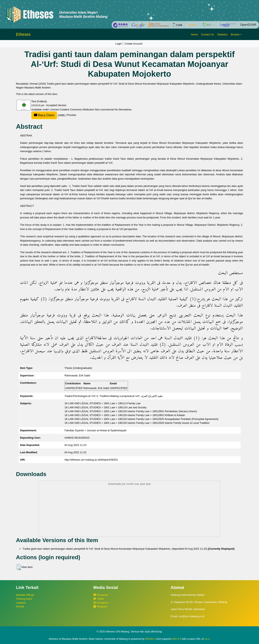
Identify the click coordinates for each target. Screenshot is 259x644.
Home (194, 34)
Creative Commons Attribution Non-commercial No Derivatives (96, 110)
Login (119, 44)
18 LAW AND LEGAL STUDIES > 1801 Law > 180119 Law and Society (105, 407)
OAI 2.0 (177, 639)
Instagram (101, 603)
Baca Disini (44, 115)
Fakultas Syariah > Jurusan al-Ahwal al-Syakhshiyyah (96, 430)
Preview (72, 115)
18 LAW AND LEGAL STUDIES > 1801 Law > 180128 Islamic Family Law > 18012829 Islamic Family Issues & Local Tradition (137, 423)
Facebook (101, 595)
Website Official (25, 595)
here (207, 639)
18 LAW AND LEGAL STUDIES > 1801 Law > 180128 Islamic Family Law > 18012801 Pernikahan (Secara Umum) (131, 411)
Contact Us (207, 34)
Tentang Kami (24, 599)
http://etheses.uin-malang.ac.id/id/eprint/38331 (91, 460)
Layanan (21, 603)
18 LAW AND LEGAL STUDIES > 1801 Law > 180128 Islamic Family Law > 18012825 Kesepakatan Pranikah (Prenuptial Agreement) (141, 419)
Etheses (23, 34)
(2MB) (48, 115)
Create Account (133, 44)
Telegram (100, 606)
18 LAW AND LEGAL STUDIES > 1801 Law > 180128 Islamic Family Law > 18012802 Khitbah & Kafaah (125, 415)
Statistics (222, 34)
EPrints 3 (151, 639)
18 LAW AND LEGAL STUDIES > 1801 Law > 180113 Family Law (103, 403)
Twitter (99, 599)
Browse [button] (235, 34)
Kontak (20, 606)
